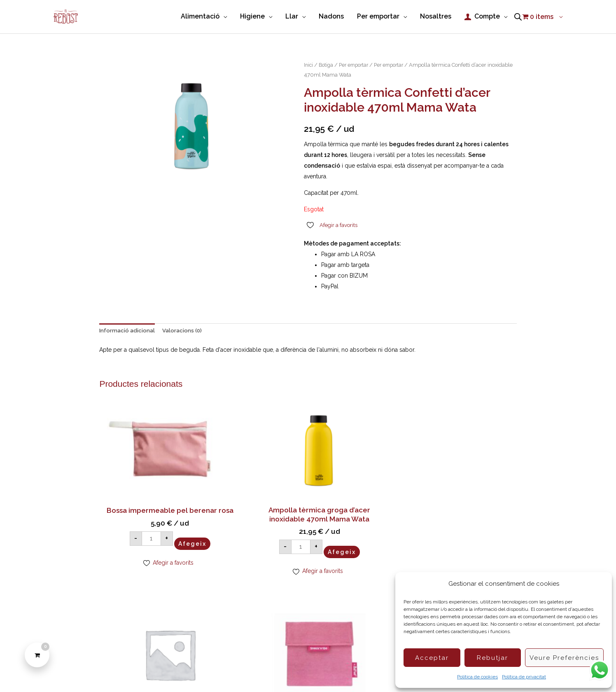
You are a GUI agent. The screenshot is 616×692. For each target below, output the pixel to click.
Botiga (327, 63)
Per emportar (357, 63)
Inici (309, 63)
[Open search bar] (518, 16)
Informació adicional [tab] (128, 330)
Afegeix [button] (171, 519)
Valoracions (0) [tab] (186, 330)
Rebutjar (492, 658)
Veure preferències (564, 658)
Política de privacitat (524, 677)
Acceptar (432, 658)
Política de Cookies (212, 671)
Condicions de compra (276, 671)
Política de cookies (477, 677)
